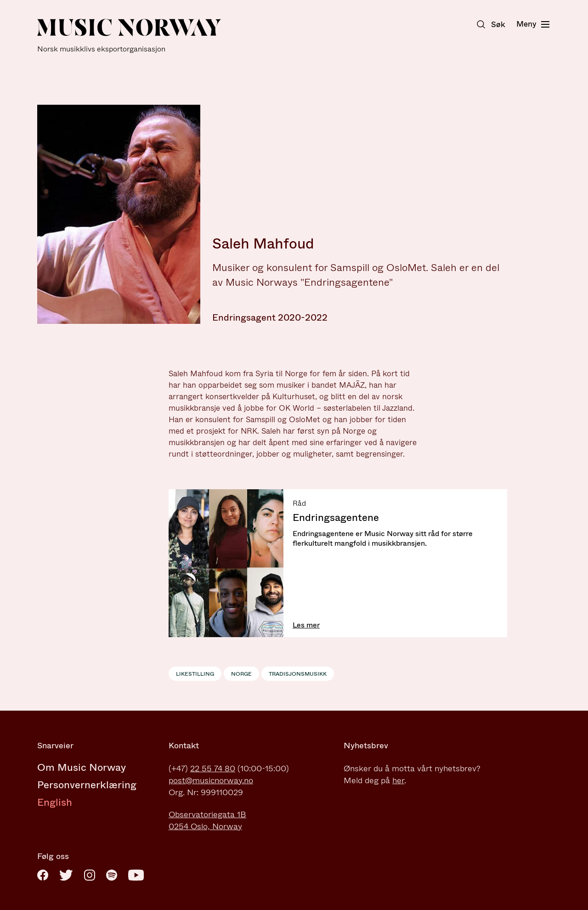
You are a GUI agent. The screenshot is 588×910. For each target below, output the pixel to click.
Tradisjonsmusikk (298, 674)
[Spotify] (112, 875)
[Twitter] (66, 875)
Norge (241, 674)
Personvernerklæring (87, 785)
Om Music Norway (82, 767)
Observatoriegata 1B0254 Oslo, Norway (207, 820)
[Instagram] (90, 875)
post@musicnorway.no (211, 780)
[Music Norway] (129, 36)
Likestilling (195, 674)
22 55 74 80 (213, 769)
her (398, 780)
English (55, 802)
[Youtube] (136, 875)
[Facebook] (43, 875)
